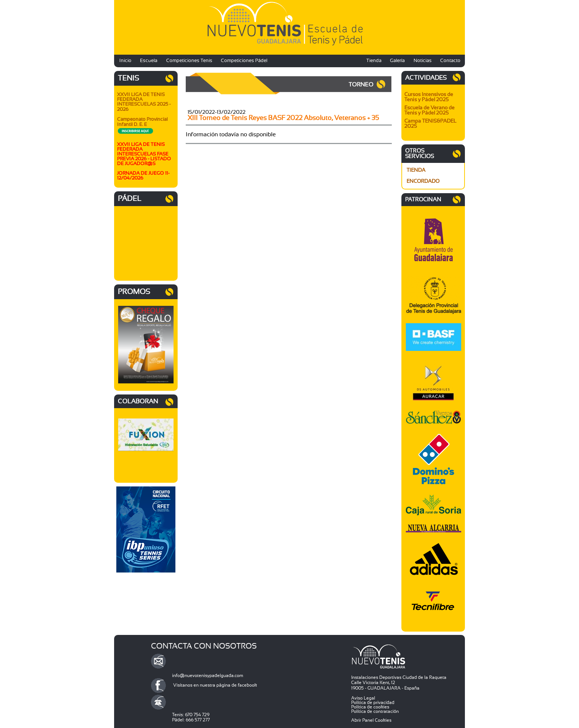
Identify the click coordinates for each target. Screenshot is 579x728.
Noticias (423, 61)
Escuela (149, 61)
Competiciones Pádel (244, 61)
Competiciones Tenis (189, 61)
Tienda (374, 61)
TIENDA (416, 170)
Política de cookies (370, 707)
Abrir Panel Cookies (371, 720)
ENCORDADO (423, 181)
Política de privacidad (373, 703)
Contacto (450, 61)
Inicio (125, 61)
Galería (397, 61)
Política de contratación (375, 711)
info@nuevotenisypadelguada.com (208, 676)
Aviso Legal (363, 698)
